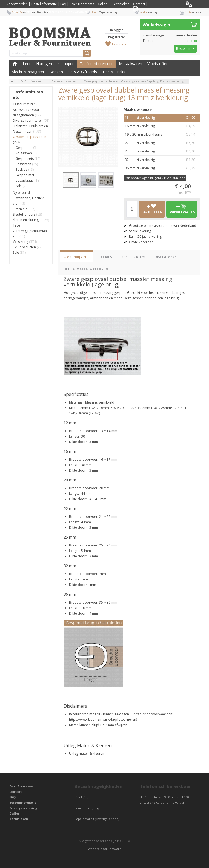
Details (105, 257)
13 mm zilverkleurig (162, 118)
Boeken (56, 72)
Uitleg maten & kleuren (87, 754)
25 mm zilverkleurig (162, 151)
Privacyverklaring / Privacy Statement (35, 12)
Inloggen (117, 30)
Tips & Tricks (114, 72)
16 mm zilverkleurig (162, 126)
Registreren (117, 37)
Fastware (115, 849)
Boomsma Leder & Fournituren (15, 64)
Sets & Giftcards (83, 72)
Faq (63, 4)
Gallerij (103, 4)
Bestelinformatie (44, 4)
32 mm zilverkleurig (162, 160)
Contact (139, 4)
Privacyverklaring (23, 808)
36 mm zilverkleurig (162, 168)
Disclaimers (165, 257)
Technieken (121, 4)
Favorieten (120, 44)
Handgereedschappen (55, 64)
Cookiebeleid (76, 12)
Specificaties (133, 257)
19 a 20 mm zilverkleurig (162, 135)
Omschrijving (76, 257)
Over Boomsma (82, 4)
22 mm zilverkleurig (162, 143)
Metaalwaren (130, 64)
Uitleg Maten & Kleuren (86, 269)
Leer (27, 64)
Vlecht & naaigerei (28, 72)
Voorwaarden (17, 4)
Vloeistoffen (158, 64)
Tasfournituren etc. (97, 64)
